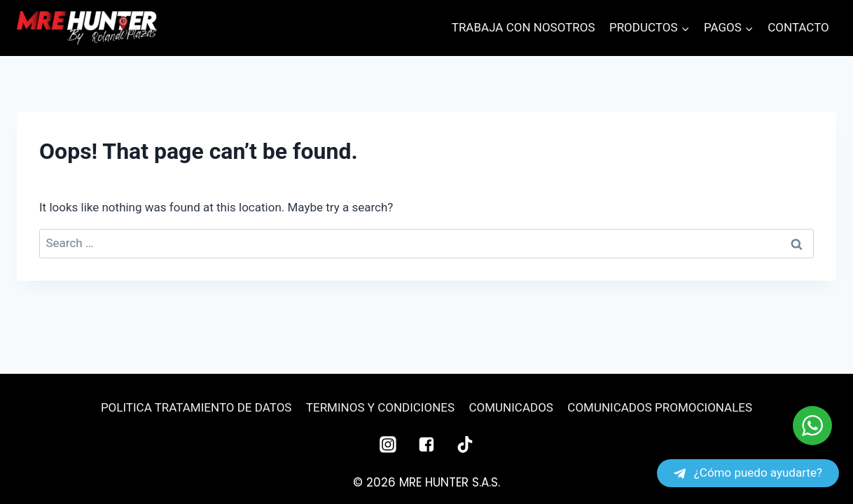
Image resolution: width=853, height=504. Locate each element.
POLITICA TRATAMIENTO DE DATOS (196, 407)
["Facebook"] (426, 444)
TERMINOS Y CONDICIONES (380, 407)
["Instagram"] (388, 444)
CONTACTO (798, 27)
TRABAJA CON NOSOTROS (523, 27)
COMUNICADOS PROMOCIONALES (660, 407)
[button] (685, 28)
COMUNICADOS (511, 407)
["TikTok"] (465, 444)
